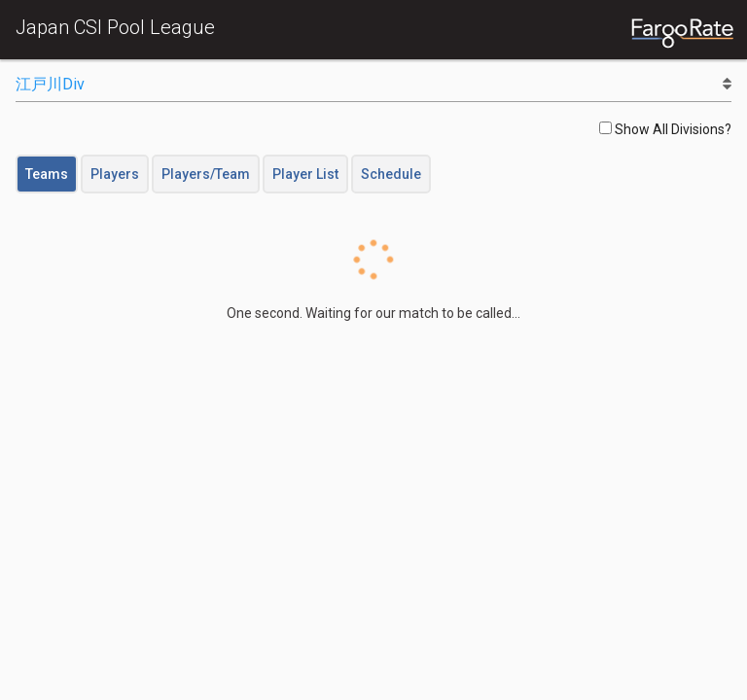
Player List (305, 174)
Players (115, 174)
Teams (47, 174)
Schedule (391, 174)
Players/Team (206, 174)
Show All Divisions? (665, 129)
